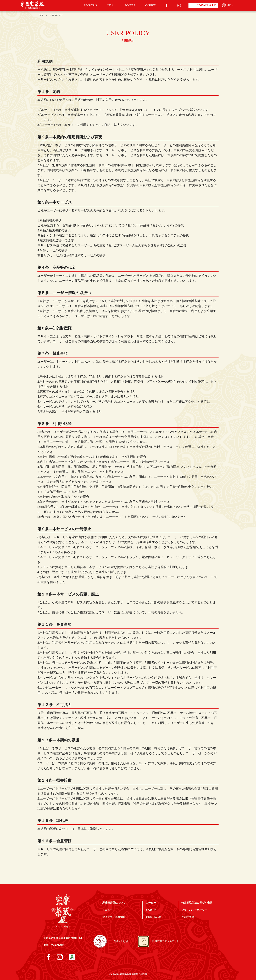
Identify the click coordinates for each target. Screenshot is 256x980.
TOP (41, 15)
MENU (111, 5)
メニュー (107, 910)
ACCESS (130, 5)
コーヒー (151, 903)
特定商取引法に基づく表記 (197, 903)
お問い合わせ (153, 917)
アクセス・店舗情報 (114, 917)
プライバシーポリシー (194, 910)
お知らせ (151, 910)
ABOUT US (90, 5)
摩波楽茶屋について (114, 903)
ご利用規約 (188, 917)
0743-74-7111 (207, 5)
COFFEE (150, 5)
